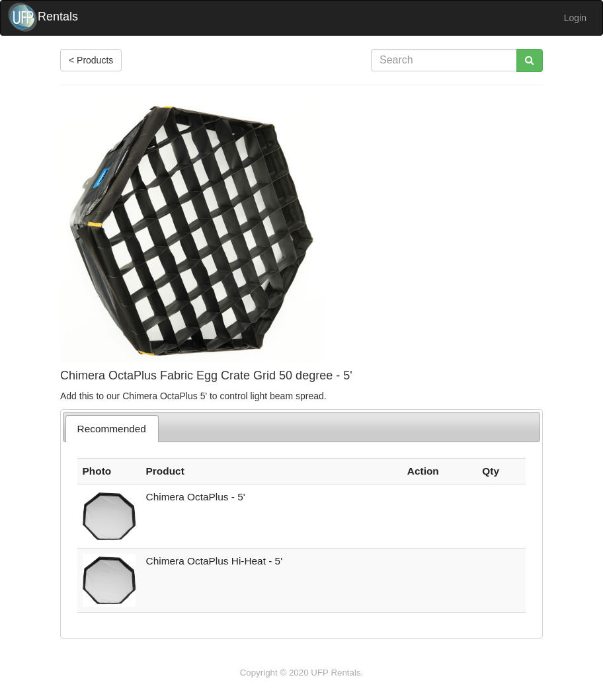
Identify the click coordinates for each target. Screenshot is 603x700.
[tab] (112, 429)
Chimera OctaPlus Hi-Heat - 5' (215, 561)
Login (575, 18)
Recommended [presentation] (112, 429)
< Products (91, 60)
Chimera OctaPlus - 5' (196, 497)
